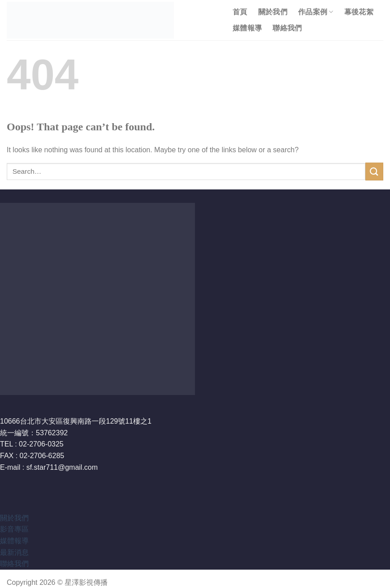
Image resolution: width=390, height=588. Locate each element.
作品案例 (316, 12)
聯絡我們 (287, 28)
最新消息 (14, 552)
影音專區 (14, 529)
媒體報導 (247, 28)
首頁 (240, 12)
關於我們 (273, 12)
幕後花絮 (359, 12)
